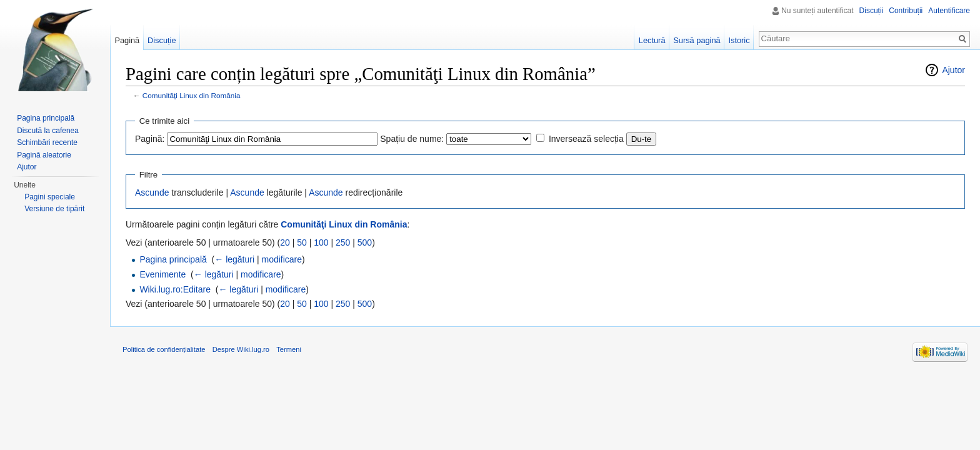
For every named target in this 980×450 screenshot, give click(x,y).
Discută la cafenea (48, 131)
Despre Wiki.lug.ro (241, 349)
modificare (282, 259)
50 (302, 242)
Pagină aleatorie (44, 155)
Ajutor (953, 70)
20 (285, 242)
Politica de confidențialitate (164, 349)
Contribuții (906, 11)
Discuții (872, 11)
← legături (234, 259)
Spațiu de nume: (412, 139)
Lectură (652, 40)
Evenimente (162, 274)
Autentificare (949, 11)
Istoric (739, 40)
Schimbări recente (47, 142)
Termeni (289, 349)
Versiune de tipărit (54, 209)
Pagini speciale (50, 197)
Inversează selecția (586, 139)
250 (343, 242)
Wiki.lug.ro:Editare (175, 289)
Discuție (162, 40)
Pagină (127, 40)
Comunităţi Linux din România (192, 95)
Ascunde (152, 192)
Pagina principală (173, 259)
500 (365, 242)
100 (321, 242)
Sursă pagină (697, 40)
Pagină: (150, 139)
